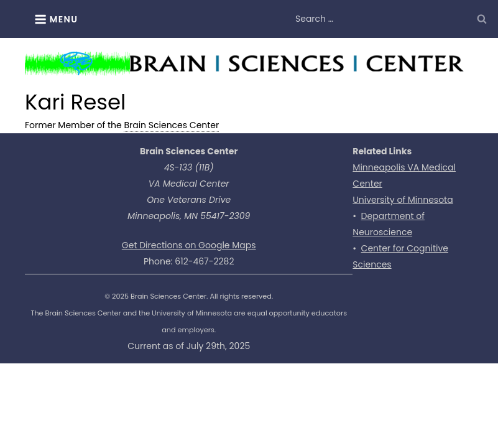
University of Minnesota (403, 200)
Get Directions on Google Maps (189, 245)
